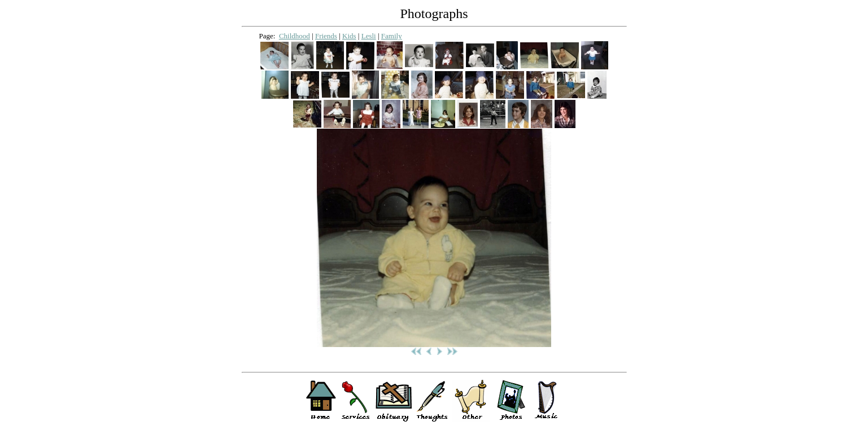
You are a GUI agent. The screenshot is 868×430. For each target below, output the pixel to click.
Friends (326, 36)
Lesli (369, 36)
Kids (349, 36)
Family (392, 36)
